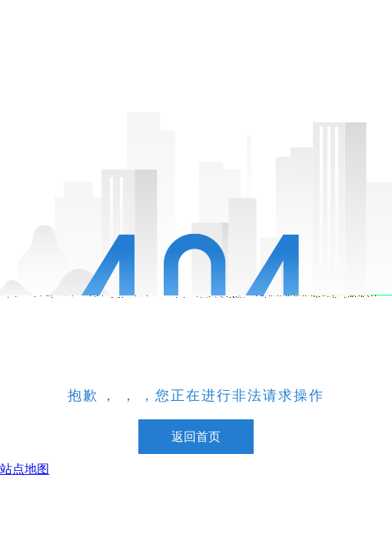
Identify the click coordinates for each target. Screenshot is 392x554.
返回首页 (196, 437)
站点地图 (25, 469)
